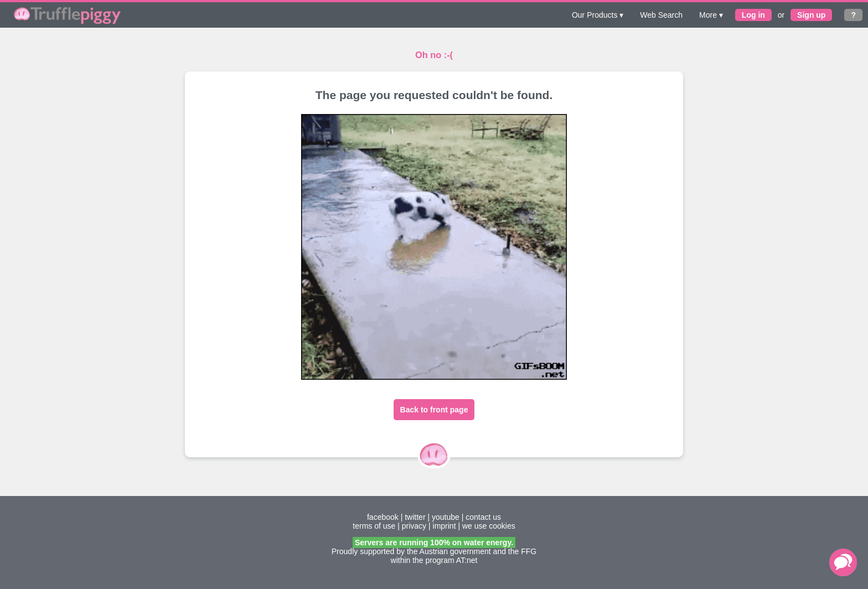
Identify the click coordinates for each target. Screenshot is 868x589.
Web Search (661, 15)
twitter (415, 517)
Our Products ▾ (598, 15)
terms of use (374, 526)
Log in (753, 15)
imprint (445, 526)
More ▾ (711, 15)
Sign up (811, 15)
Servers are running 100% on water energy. (434, 542)
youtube (446, 517)
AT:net (467, 560)
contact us (483, 517)
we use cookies (489, 526)
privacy (414, 526)
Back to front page (434, 410)
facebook (383, 517)
